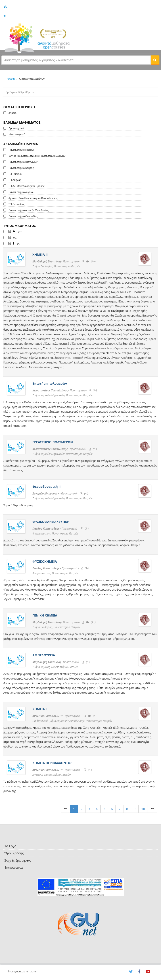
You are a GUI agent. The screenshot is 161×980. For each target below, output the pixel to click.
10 (143, 809)
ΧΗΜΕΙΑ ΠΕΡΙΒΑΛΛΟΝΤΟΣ (52, 763)
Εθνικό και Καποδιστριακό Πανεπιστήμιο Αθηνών (37, 156)
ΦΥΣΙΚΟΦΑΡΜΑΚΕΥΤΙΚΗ (51, 522)
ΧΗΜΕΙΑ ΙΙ (40, 255)
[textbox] (76, 60)
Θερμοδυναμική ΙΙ (46, 487)
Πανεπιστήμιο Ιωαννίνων (23, 162)
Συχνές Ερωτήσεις (18, 860)
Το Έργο (10, 846)
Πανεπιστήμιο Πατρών (22, 150)
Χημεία (13, 113)
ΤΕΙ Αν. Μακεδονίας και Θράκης (26, 186)
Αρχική (11, 79)
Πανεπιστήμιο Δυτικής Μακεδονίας (29, 210)
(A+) (16, 231)
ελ (5, 6)
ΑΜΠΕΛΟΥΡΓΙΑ (44, 655)
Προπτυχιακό (16, 128)
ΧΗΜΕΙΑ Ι (40, 709)
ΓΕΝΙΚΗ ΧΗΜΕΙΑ (45, 615)
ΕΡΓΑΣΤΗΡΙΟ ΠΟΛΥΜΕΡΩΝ (53, 442)
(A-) (13, 237)
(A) (14, 243)
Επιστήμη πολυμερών (50, 383)
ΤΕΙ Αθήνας (15, 180)
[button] (155, 60)
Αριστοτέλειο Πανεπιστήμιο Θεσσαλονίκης (33, 198)
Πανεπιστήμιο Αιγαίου (21, 192)
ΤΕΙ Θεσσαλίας (17, 204)
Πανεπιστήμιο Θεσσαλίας (23, 216)
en (5, 15)
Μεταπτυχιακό (17, 134)
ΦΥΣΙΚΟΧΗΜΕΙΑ (45, 561)
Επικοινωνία (14, 867)
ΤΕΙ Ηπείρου (15, 174)
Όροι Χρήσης (14, 853)
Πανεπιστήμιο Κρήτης (21, 168)
